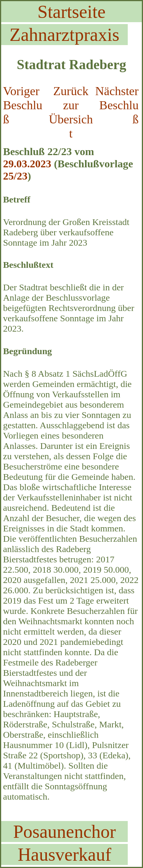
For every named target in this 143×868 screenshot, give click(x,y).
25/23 (15, 176)
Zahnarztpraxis (64, 35)
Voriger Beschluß (23, 105)
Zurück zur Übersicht (71, 112)
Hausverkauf (64, 854)
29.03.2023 (27, 164)
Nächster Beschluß (117, 105)
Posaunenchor (64, 832)
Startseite (71, 12)
